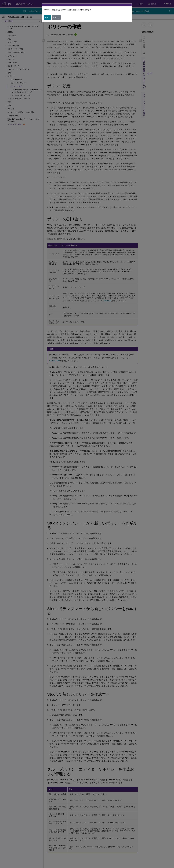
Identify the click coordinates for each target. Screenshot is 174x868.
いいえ (56, 17)
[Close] (131, 5)
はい (47, 17)
